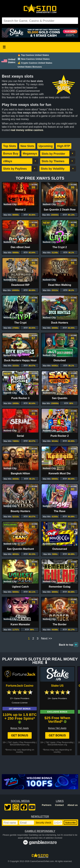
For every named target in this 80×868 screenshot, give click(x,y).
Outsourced (60, 549)
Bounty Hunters (20, 511)
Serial (20, 436)
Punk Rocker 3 (20, 398)
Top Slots (10, 146)
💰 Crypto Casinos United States (35, 63)
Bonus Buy (11, 154)
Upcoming (46, 146)
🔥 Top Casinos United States (33, 55)
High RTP (64, 146)
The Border (60, 624)
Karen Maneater (20, 624)
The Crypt (20, 323)
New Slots (27, 146)
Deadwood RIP (20, 285)
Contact (59, 805)
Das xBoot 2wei (20, 247)
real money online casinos (27, 130)
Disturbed (60, 360)
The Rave (60, 511)
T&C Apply (13, 742)
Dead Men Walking (60, 285)
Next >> (46, 638)
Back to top (66, 645)
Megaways (30, 154)
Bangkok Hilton (20, 473)
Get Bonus (20, 735)
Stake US (57, 686)
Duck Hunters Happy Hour (20, 360)
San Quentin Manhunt (20, 549)
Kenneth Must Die (60, 473)
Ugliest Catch (20, 587)
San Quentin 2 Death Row (60, 210)
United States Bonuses (30, 67)
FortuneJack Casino (20, 686)
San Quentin (60, 398)
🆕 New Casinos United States (34, 59)
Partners (47, 805)
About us (72, 805)
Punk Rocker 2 (60, 436)
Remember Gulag (60, 587)
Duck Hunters (60, 323)
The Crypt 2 (60, 247)
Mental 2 (20, 210)
